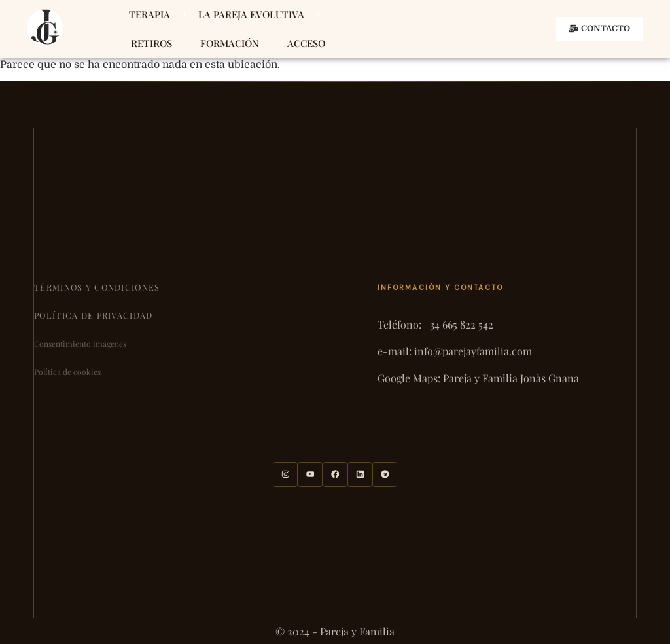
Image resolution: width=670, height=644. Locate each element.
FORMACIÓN (230, 43)
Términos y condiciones (97, 287)
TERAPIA (150, 14)
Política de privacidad (93, 315)
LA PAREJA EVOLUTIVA (251, 14)
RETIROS (151, 43)
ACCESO (306, 43)
